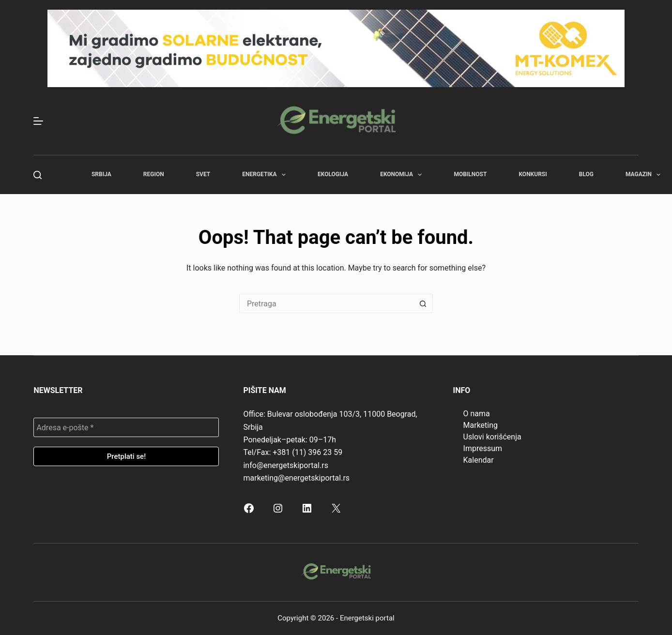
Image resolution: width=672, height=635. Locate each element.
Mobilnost (470, 174)
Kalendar (479, 460)
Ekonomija (403, 175)
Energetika (266, 175)
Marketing (481, 425)
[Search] (38, 175)
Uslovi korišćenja (492, 437)
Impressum (483, 448)
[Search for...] (326, 303)
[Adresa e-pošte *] (126, 427)
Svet (203, 174)
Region (154, 174)
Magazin (645, 175)
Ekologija (333, 174)
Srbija (101, 174)
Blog (586, 174)
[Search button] (423, 303)
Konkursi (533, 174)
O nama (477, 414)
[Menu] (38, 121)
